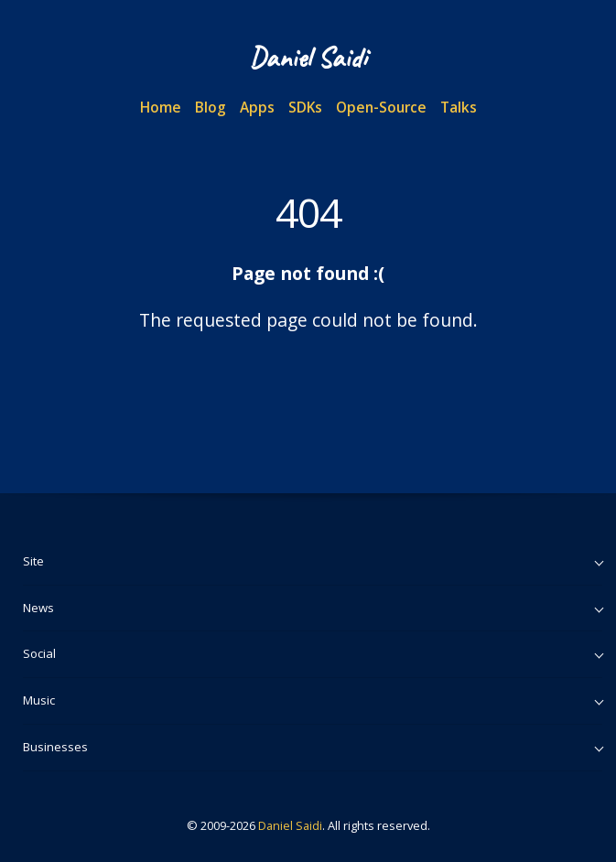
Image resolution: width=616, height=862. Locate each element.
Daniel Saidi (290, 825)
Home (161, 107)
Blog (211, 107)
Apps (257, 107)
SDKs (305, 107)
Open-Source (381, 107)
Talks (459, 107)
